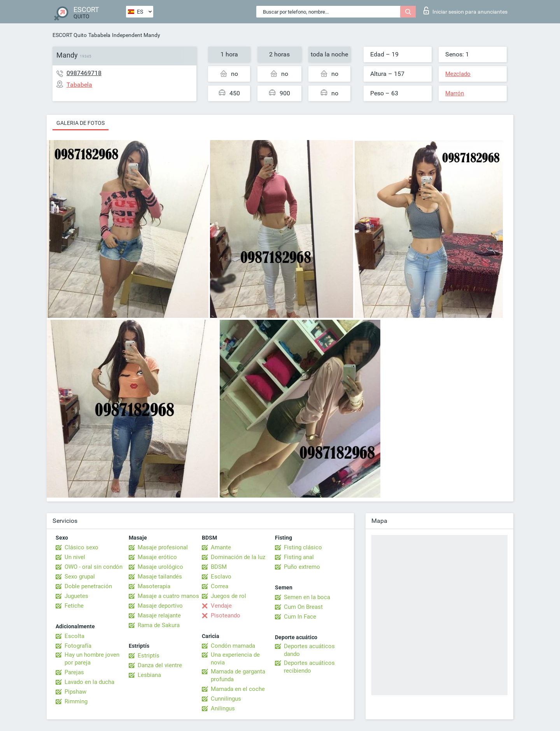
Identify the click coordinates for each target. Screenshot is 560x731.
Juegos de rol (228, 596)
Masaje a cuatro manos (168, 596)
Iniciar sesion (465, 11)
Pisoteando (226, 615)
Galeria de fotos (80, 123)
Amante (221, 547)
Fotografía (78, 646)
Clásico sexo (81, 547)
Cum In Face (300, 617)
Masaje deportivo (160, 606)
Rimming (76, 701)
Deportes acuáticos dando (309, 650)
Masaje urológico (160, 567)
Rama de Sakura (159, 625)
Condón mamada (233, 646)
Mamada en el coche (238, 689)
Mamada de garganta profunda (238, 675)
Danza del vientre (160, 665)
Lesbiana (149, 675)
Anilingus (223, 708)
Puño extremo (302, 567)
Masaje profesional (163, 547)
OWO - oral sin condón (94, 567)
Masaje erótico (157, 557)
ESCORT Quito (70, 35)
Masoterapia (154, 586)
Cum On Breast (303, 607)
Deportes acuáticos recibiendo (309, 667)
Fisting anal (299, 557)
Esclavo (221, 577)
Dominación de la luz (238, 557)
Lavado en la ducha (89, 682)
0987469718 (84, 73)
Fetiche (74, 606)
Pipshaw (75, 692)
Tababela (99, 35)
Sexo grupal (80, 577)
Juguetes (76, 596)
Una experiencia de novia (235, 659)
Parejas (74, 672)
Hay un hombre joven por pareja (92, 659)
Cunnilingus (226, 699)
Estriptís (149, 656)
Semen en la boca (307, 597)
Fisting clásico (303, 547)
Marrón (455, 93)
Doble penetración (88, 586)
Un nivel (75, 557)
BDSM (219, 567)
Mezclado (458, 74)
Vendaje (221, 606)
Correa (220, 586)
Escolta (74, 636)
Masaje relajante (159, 615)
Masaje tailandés (160, 577)
